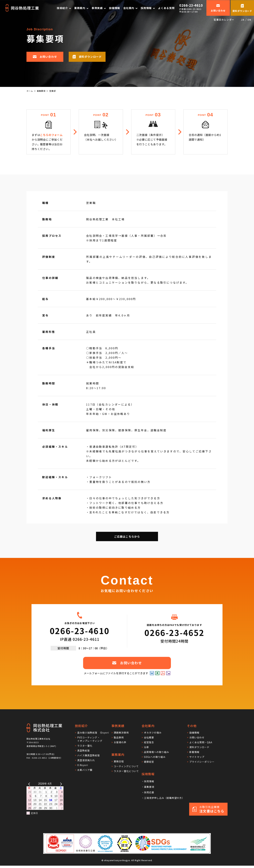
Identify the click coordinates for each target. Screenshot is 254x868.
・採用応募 (148, 792)
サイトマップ (197, 757)
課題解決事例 (121, 733)
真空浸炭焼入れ (86, 760)
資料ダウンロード (199, 747)
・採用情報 (148, 781)
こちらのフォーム (51, 135)
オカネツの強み (153, 733)
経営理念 (149, 742)
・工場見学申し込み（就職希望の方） (163, 798)
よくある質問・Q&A (201, 742)
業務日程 (119, 761)
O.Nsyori (83, 765)
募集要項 (41, 91)
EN (249, 20)
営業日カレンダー (224, 20)
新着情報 (194, 752)
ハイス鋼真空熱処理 (89, 755)
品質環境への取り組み (157, 752)
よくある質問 (166, 8)
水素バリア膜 (85, 770)
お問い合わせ (197, 737)
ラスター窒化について (126, 771)
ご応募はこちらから (127, 536)
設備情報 (115, 8)
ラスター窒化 (85, 746)
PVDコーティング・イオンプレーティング (90, 739)
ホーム (30, 91)
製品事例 (119, 737)
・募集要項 (148, 787)
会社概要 (149, 737)
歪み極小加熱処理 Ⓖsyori (93, 733)
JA (243, 20)
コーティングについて (126, 766)
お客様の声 (120, 742)
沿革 (146, 747)
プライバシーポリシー (202, 762)
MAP (53, 746)
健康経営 (149, 762)
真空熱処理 (84, 750)
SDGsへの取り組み (155, 757)
